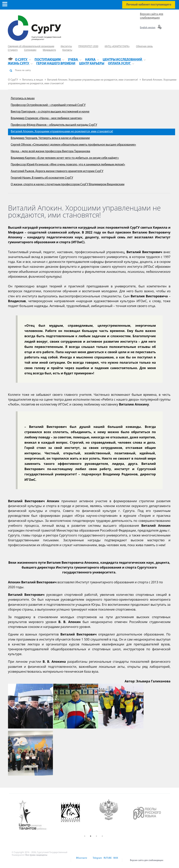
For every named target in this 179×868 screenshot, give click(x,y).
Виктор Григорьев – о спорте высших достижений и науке (50, 112)
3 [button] (96, 836)
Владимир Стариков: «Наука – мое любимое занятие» (47, 118)
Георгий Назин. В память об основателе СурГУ (42, 178)
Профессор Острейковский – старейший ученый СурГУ (48, 105)
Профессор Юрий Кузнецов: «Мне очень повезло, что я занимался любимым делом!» (68, 165)
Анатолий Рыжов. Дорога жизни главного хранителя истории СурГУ (57, 171)
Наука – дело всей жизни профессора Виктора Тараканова (50, 151)
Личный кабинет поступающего (149, 5)
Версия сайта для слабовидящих (147, 860)
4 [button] (102, 836)
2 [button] (91, 836)
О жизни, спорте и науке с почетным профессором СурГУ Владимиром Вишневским (68, 184)
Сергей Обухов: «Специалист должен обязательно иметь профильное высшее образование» (73, 145)
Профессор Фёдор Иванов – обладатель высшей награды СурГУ (54, 125)
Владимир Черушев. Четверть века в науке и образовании (50, 138)
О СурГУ (13, 80)
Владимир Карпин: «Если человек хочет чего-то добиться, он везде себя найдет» (65, 158)
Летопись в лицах (33, 80)
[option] (36, 815)
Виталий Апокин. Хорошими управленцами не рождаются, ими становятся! (93, 80)
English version (148, 28)
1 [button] (85, 836)
